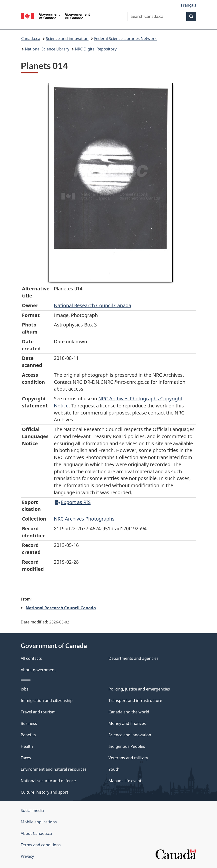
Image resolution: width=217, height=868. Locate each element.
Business (29, 723)
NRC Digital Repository (96, 49)
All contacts (31, 658)
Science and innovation (67, 39)
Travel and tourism (38, 712)
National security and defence (48, 781)
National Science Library (47, 49)
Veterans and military (128, 758)
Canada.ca (31, 39)
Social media (32, 810)
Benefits (28, 735)
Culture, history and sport (44, 792)
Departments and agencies (133, 658)
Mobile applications (39, 822)
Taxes (26, 758)
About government (38, 670)
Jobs (25, 689)
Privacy (27, 856)
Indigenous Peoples (127, 746)
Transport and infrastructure (135, 700)
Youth (114, 769)
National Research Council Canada (93, 305)
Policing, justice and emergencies (139, 689)
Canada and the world (129, 712)
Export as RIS (73, 502)
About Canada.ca (36, 833)
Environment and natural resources (54, 769)
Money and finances (127, 723)
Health (27, 746)
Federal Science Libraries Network (125, 39)
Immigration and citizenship (47, 700)
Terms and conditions (41, 845)
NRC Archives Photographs (84, 519)
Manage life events (126, 781)
